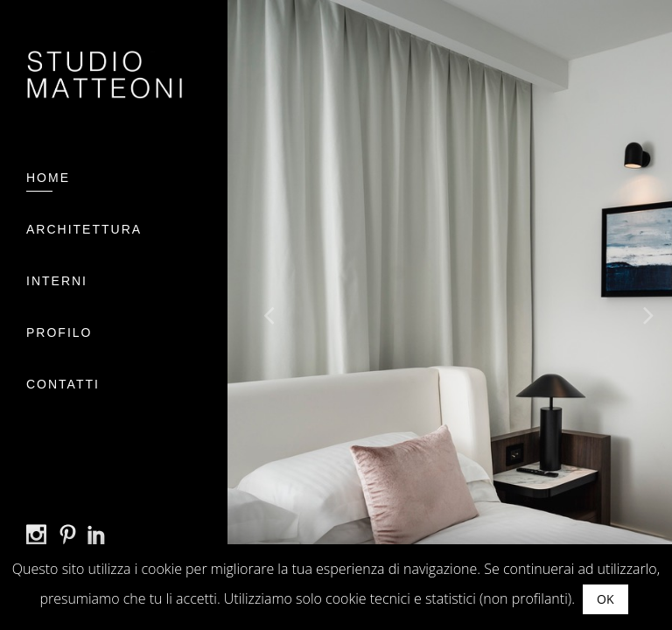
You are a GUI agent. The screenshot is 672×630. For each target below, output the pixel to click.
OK (605, 599)
